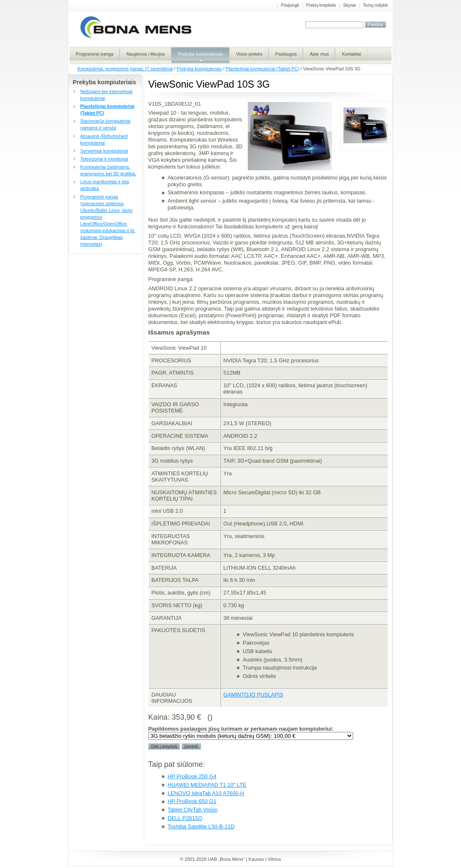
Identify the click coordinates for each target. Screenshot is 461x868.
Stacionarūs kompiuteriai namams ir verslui (106, 124)
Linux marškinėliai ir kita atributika (105, 185)
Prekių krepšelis (321, 5)
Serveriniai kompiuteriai (104, 151)
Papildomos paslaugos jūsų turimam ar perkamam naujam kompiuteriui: (241, 729)
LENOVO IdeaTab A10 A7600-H (206, 793)
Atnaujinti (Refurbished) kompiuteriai (105, 139)
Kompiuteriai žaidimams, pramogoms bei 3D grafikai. (109, 170)
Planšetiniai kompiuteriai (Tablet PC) (262, 69)
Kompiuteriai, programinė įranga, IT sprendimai (125, 69)
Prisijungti (290, 5)
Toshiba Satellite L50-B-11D (201, 826)
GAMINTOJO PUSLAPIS (253, 695)
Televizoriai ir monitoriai (104, 159)
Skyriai (349, 5)
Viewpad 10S (365, 126)
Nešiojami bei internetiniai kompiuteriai (107, 95)
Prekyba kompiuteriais (199, 69)
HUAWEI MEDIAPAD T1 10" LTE (207, 785)
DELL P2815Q (185, 818)
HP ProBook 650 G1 (192, 801)
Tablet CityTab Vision (193, 810)
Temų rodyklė (375, 5)
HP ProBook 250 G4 (192, 776)
